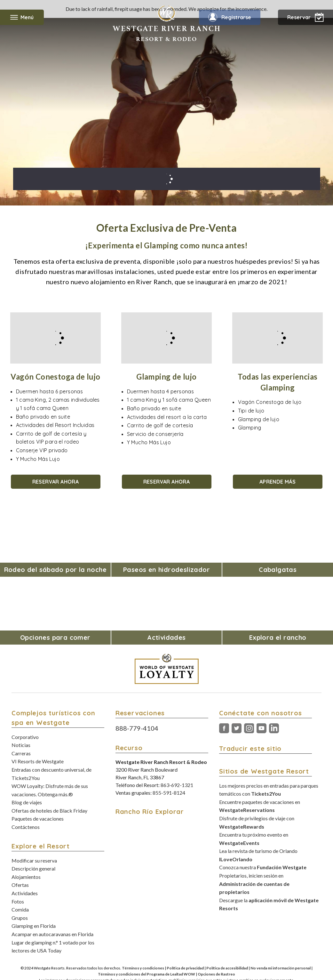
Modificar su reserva (34, 860)
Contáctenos (26, 827)
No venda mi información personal (281, 968)
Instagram (249, 728)
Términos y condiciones (143, 968)
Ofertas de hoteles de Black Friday (49, 811)
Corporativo (25, 737)
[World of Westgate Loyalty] (167, 669)
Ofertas (20, 885)
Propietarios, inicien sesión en (254, 884)
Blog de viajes (27, 802)
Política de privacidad (185, 968)
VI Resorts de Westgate (38, 761)
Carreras (21, 753)
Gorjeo (237, 728)
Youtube (262, 728)
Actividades (25, 893)
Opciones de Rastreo (216, 974)
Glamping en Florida (34, 926)
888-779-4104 (137, 728)
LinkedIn (274, 728)
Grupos (20, 918)
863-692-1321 (177, 785)
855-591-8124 (169, 793)
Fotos (18, 901)
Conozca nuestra (263, 867)
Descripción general (33, 868)
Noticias (21, 745)
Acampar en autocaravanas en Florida (52, 934)
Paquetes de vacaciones (38, 819)
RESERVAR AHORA (56, 482)
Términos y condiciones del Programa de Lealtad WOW (147, 974)
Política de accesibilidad (227, 968)
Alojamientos (26, 877)
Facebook (224, 728)
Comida (20, 909)
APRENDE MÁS (277, 482)
